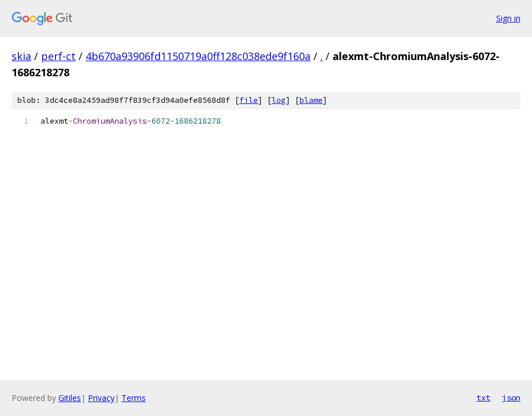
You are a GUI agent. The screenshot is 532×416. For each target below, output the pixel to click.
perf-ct (58, 56)
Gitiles (70, 398)
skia (21, 56)
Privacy (101, 398)
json (511, 398)
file (249, 100)
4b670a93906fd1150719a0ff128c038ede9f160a (198, 56)
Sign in (508, 18)
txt (483, 398)
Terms (134, 398)
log (279, 100)
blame (311, 100)
